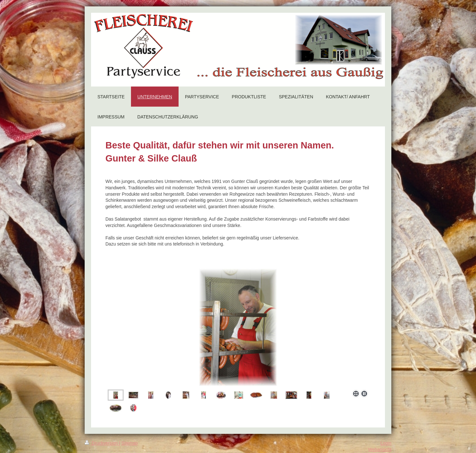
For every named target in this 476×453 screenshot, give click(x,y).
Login (386, 443)
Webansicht (380, 449)
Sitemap (130, 443)
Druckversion (102, 443)
